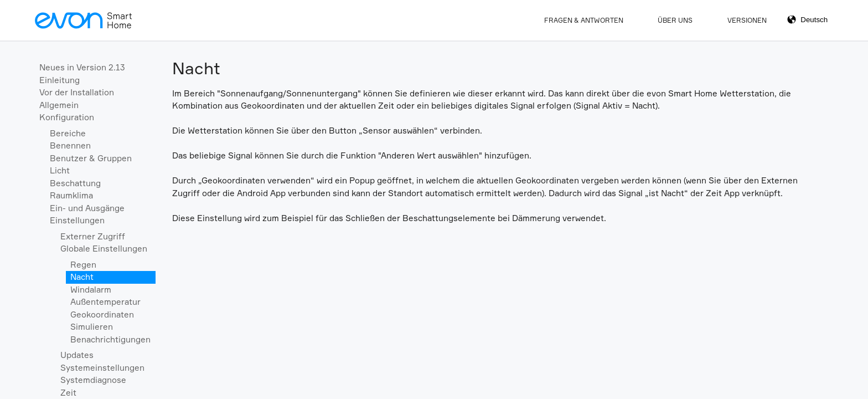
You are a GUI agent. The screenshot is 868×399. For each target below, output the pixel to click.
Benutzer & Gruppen (91, 158)
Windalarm (91, 290)
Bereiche (68, 133)
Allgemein (59, 105)
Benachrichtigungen (110, 339)
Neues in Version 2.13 (82, 67)
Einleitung (60, 80)
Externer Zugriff (93, 236)
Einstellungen (77, 220)
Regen (83, 265)
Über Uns (675, 20)
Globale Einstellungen (104, 249)
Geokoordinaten (102, 314)
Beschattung (75, 183)
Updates (77, 355)
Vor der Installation (77, 92)
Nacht (82, 277)
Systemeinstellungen (102, 368)
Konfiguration (67, 117)
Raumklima (71, 195)
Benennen (70, 145)
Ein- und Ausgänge (87, 208)
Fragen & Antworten (584, 20)
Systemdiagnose (93, 380)
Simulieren (92, 327)
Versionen (747, 20)
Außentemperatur (105, 302)
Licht (60, 170)
